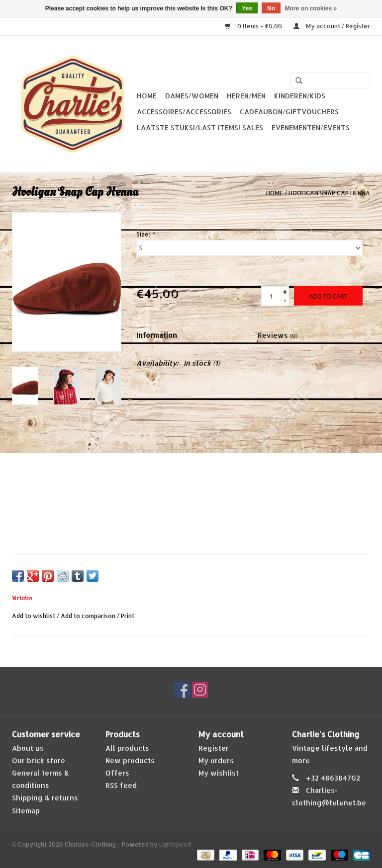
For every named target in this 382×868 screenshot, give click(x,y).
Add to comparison (89, 616)
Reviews (278, 335)
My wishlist (219, 773)
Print (128, 616)
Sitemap (26, 811)
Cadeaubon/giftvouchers (289, 112)
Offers (117, 773)
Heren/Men (246, 96)
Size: (145, 234)
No (271, 8)
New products (130, 760)
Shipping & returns (45, 798)
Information (157, 335)
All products (127, 748)
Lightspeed (175, 844)
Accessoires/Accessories (184, 112)
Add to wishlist (34, 616)
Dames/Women (192, 96)
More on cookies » (311, 8)
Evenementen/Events (311, 127)
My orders (216, 760)
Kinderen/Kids (300, 96)
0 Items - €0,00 (254, 26)
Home (147, 96)
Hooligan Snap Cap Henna (329, 193)
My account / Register (332, 26)
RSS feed (121, 785)
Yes (247, 8)
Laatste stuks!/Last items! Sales (200, 127)
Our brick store (39, 760)
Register (214, 748)
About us (28, 748)
